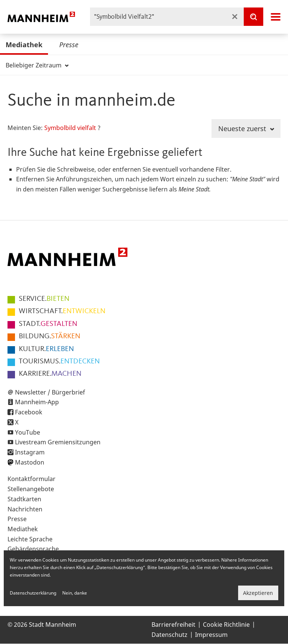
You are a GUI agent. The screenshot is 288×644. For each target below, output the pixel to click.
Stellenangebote (31, 489)
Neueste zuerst (246, 129)
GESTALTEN (48, 324)
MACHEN (50, 374)
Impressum (211, 635)
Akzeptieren (258, 593)
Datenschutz (169, 635)
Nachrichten (25, 509)
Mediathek (24, 45)
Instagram (30, 452)
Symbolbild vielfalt (70, 128)
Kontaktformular (31, 479)
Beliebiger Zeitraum (37, 65)
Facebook (29, 412)
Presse (69, 45)
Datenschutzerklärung (33, 593)
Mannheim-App (37, 402)
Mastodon (30, 462)
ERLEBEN (46, 349)
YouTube (28, 432)
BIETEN (44, 299)
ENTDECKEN (59, 362)
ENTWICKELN (62, 311)
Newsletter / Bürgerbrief (50, 392)
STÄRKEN (49, 336)
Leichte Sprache (30, 539)
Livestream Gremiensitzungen (58, 442)
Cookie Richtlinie (226, 625)
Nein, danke (75, 593)
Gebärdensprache (33, 549)
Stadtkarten (24, 499)
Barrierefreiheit (173, 625)
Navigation (276, 17)
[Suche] (253, 17)
